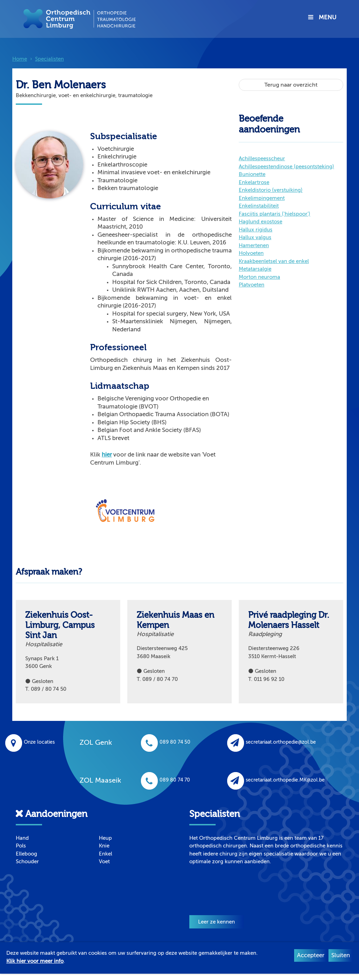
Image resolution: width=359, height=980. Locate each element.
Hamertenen (254, 245)
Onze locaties (30, 742)
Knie (104, 846)
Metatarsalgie (255, 269)
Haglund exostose (260, 222)
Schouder (27, 861)
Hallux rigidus (256, 230)
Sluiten (341, 955)
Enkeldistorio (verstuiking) (271, 190)
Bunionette (252, 174)
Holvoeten (251, 253)
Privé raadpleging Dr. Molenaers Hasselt (289, 620)
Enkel (106, 854)
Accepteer (311, 955)
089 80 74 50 (166, 742)
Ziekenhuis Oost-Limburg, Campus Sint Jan (60, 625)
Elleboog (26, 854)
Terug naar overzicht (291, 85)
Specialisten (49, 59)
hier (107, 455)
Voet (104, 861)
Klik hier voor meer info (35, 961)
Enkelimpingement (262, 198)
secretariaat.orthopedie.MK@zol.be (276, 780)
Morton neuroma (259, 277)
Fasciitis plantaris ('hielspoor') (275, 214)
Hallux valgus (255, 237)
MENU (322, 17)
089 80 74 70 (165, 780)
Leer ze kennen (216, 922)
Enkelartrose (254, 182)
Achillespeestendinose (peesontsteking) (286, 167)
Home (20, 59)
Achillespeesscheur (262, 158)
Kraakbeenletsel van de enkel (274, 261)
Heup (105, 838)
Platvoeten (252, 285)
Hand (22, 838)
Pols (21, 846)
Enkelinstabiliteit (259, 206)
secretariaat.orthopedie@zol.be (272, 742)
